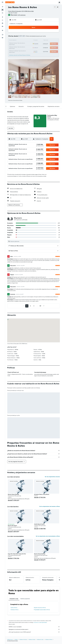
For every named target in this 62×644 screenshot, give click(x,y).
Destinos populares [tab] (25, 599)
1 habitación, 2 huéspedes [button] (16, 24)
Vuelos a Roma (14, 608)
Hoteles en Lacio (40, 639)
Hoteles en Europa (23, 639)
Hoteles (16, 639)
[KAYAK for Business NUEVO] (2, 26)
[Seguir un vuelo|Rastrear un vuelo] (2, 20)
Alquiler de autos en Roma (40, 608)
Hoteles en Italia (32, 639)
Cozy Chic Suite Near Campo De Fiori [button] (17, 554)
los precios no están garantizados (40, 622)
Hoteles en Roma (14, 610)
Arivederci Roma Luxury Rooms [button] (42, 494)
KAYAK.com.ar (10, 639)
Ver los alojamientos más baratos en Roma (50, 506)
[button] (2, 2)
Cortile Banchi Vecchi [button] (39, 524)
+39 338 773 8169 (13, 13)
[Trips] (2, 30)
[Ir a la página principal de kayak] (10, 2)
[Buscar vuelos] (2, 7)
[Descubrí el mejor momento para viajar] (2, 23)
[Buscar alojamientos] (2, 10)
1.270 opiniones (22, 15)
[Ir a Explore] (2, 17)
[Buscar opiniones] (35, 241)
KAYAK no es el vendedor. (34, 627)
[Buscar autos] (2, 13)
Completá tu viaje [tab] (14, 599)
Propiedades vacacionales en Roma (42, 610)
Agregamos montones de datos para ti (34, 629)
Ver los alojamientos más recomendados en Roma (48, 536)
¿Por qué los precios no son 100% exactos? (34, 632)
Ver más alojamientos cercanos (52, 477)
